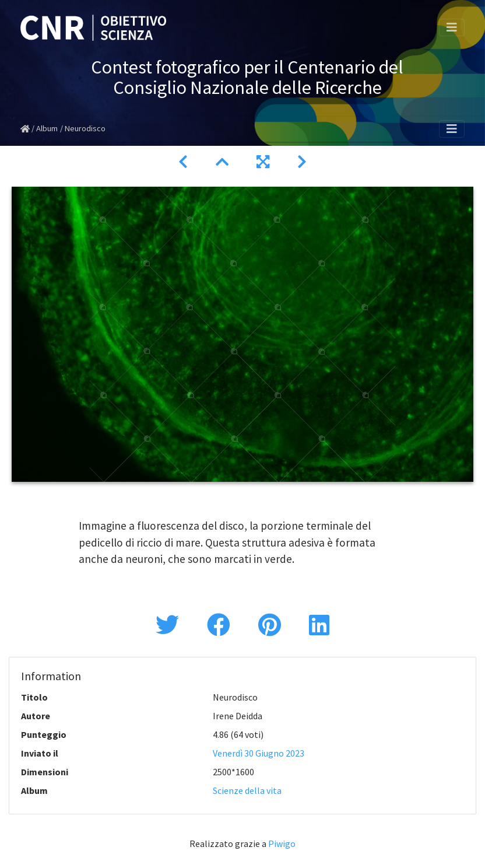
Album (47, 128)
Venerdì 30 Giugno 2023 (259, 753)
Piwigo (282, 843)
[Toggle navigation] (452, 27)
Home (25, 129)
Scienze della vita (247, 790)
